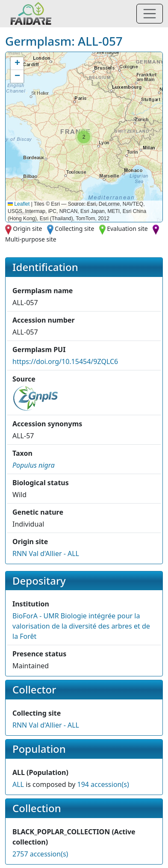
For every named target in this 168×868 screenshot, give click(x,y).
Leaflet (19, 204)
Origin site (27, 229)
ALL (18, 784)
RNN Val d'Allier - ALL (46, 553)
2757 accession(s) (40, 854)
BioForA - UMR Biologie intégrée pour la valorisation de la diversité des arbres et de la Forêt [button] (81, 626)
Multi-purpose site (31, 239)
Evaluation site (127, 229)
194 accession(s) (103, 784)
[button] (84, 137)
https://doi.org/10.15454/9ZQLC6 (65, 361)
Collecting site (74, 229)
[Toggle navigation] (150, 14)
